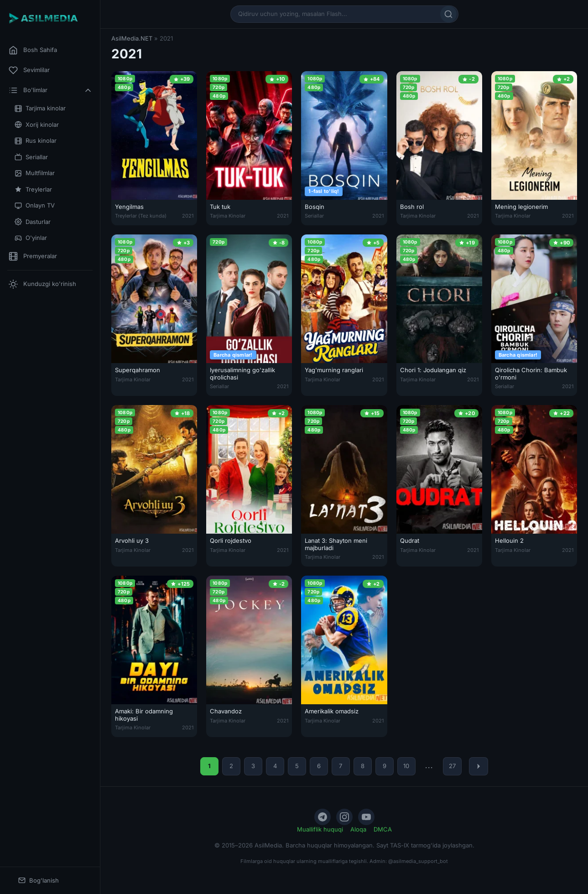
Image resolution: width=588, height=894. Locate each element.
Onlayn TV (35, 205)
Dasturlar (33, 222)
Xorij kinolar (37, 125)
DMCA (383, 829)
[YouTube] (366, 817)
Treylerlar (33, 190)
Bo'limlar (51, 90)
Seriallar (31, 157)
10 (406, 766)
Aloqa (358, 829)
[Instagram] (344, 817)
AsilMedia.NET (132, 38)
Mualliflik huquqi (320, 829)
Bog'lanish (39, 881)
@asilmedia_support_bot (418, 861)
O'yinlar (31, 238)
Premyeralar (33, 256)
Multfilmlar (35, 173)
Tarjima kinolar (40, 108)
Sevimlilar (29, 70)
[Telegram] (323, 817)
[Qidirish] (448, 14)
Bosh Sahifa (33, 50)
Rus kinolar (36, 141)
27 (452, 766)
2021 (188, 216)
